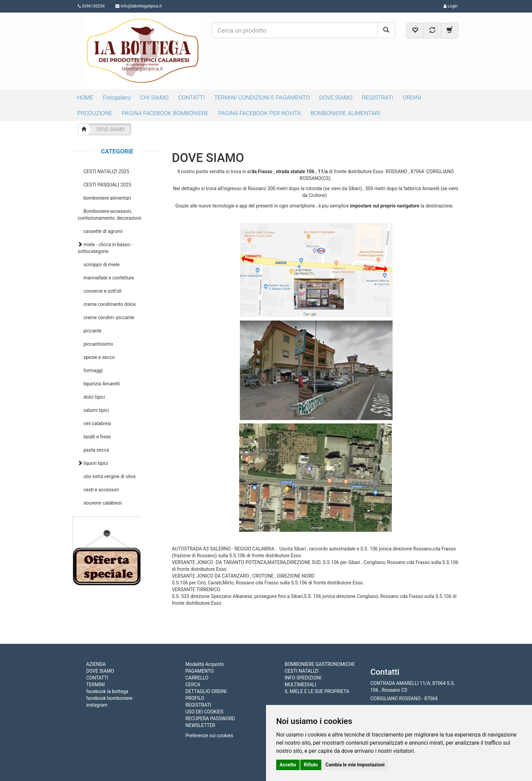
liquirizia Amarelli (102, 384)
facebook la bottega (107, 691)
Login (451, 6)
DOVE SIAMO (336, 97)
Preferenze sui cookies (210, 735)
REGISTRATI (378, 97)
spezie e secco (99, 357)
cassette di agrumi (103, 231)
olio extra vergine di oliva (109, 476)
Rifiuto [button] (311, 765)
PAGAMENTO (200, 671)
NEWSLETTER (201, 725)
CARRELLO (197, 678)
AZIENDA (96, 664)
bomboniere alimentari (107, 198)
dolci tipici (94, 397)
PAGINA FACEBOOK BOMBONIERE (165, 113)
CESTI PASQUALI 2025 (107, 185)
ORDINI (412, 97)
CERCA (193, 685)
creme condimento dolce (110, 304)
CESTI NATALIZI (302, 671)
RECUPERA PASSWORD (210, 719)
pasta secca (96, 450)
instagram (97, 705)
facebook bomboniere (109, 698)
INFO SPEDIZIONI (303, 678)
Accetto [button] (288, 765)
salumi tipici (96, 410)
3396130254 (91, 6)
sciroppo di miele (101, 265)
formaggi (93, 370)
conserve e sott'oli (102, 291)
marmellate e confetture (109, 278)
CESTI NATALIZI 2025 (106, 171)
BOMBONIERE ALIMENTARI (345, 113)
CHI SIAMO (155, 97)
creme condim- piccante (109, 317)
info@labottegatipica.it (141, 6)
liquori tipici (96, 463)
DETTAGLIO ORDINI (206, 691)
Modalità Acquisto (205, 664)
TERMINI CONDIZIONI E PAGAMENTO (262, 97)
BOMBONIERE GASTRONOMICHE (320, 664)
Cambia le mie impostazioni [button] (355, 765)
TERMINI (96, 685)
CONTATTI (191, 97)
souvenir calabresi (103, 503)
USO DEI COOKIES (205, 712)
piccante (92, 331)
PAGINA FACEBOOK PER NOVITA (260, 113)
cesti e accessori (101, 490)
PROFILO (195, 698)
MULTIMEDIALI (300, 685)
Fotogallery (117, 97)
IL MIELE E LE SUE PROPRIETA (317, 691)
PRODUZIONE (95, 113)
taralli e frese (97, 437)
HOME (85, 97)
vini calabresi (97, 423)
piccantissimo (98, 344)
